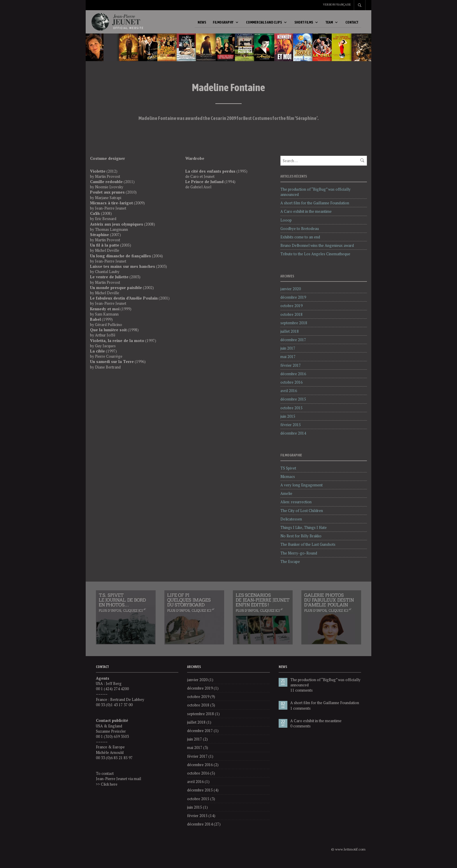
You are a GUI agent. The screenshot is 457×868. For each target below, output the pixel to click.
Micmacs (288, 482)
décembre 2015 (293, 405)
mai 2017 (288, 362)
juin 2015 (288, 422)
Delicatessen (291, 525)
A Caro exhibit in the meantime (306, 217)
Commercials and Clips (264, 25)
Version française (337, 5)
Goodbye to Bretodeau (300, 234)
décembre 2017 (293, 346)
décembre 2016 (293, 380)
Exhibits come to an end (300, 243)
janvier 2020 (291, 295)
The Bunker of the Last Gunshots (308, 550)
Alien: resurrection (296, 508)
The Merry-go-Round (299, 559)
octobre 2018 (291, 320)
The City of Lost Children (302, 516)
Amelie (286, 499)
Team (329, 25)
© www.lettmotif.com (348, 855)
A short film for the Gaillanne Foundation (315, 209)
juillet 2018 (290, 337)
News (202, 25)
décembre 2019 (293, 303)
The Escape (290, 567)
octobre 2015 (291, 414)
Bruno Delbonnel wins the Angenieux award (317, 251)
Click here (109, 790)
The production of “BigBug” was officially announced (325, 688)
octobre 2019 (291, 311)
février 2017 (291, 371)
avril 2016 (289, 396)
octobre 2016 (291, 388)
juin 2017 (288, 354)
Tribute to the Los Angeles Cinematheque (315, 260)
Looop (286, 226)
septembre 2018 (294, 329)
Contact (352, 25)
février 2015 (291, 431)
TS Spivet (288, 474)
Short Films (304, 25)
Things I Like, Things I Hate (304, 533)
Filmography (223, 25)
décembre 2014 (293, 439)
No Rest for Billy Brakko (301, 542)
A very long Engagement (302, 491)
